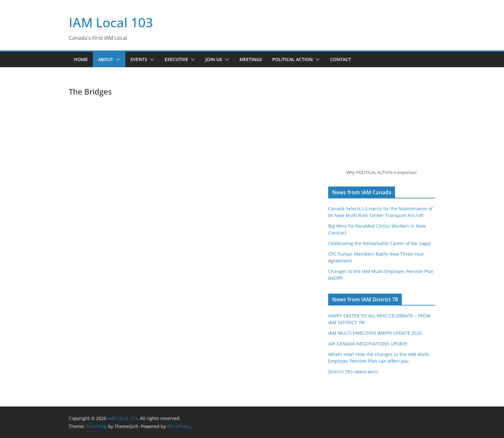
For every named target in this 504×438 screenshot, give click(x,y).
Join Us (214, 59)
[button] (117, 59)
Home (81, 59)
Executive (176, 59)
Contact (341, 59)
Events (139, 59)
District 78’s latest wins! (353, 372)
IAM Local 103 (111, 22)
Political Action (292, 59)
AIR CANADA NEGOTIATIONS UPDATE (368, 344)
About (106, 59)
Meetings (251, 59)
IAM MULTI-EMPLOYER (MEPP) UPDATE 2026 (375, 333)
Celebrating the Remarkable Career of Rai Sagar (380, 243)
